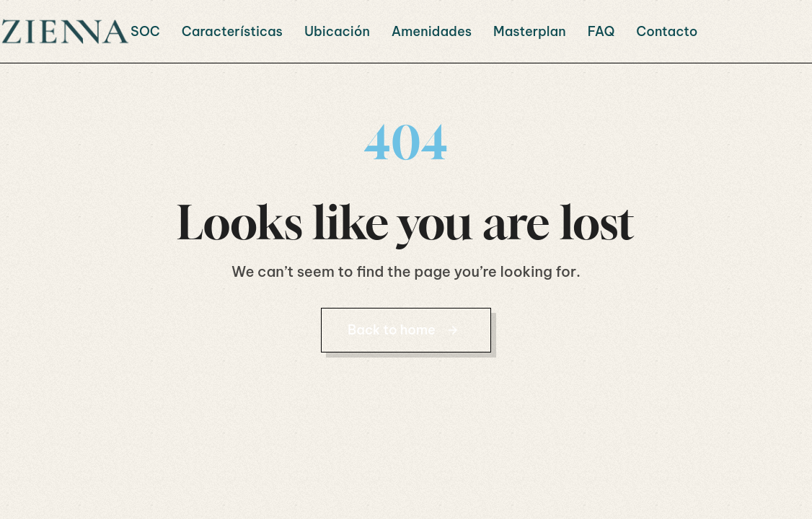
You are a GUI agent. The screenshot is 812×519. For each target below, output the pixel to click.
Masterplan (530, 31)
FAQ (601, 31)
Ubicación (337, 31)
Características (232, 31)
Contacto (667, 31)
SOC (145, 31)
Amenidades (432, 31)
